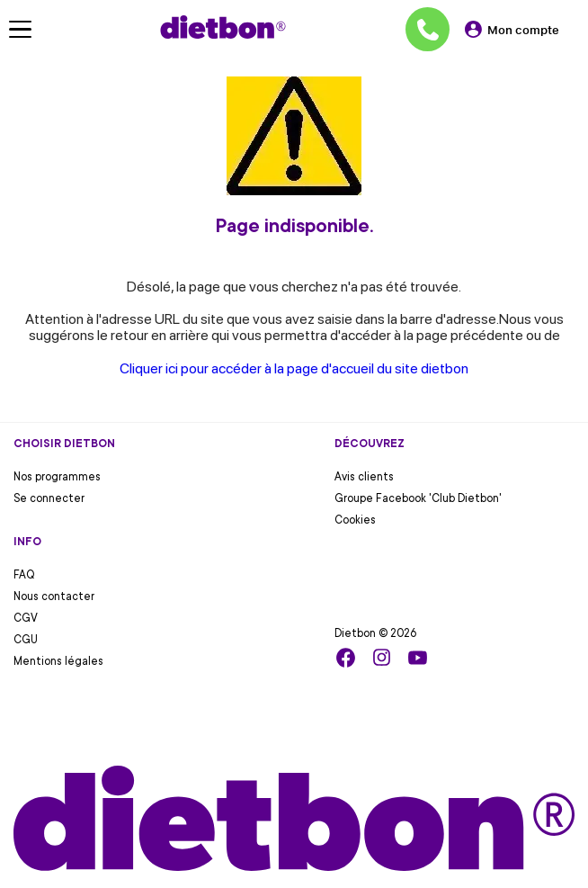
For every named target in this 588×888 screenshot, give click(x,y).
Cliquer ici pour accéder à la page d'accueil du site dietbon (294, 368)
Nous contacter (54, 596)
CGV (26, 618)
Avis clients (364, 477)
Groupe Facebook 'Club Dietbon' (418, 498)
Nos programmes (57, 477)
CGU (26, 640)
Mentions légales (58, 661)
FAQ (24, 575)
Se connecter (49, 498)
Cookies (355, 520)
